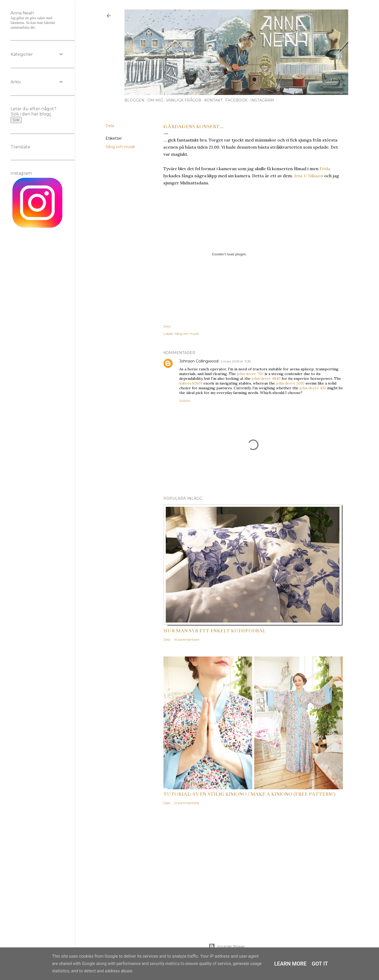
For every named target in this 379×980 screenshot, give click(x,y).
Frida (325, 169)
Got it (320, 964)
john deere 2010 (290, 383)
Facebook (236, 100)
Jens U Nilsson (309, 176)
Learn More (290, 964)
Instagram (262, 100)
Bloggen (134, 100)
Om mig (155, 100)
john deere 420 (313, 388)
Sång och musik (120, 147)
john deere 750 (250, 374)
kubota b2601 (191, 383)
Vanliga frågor (184, 100)
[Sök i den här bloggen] (31, 114)
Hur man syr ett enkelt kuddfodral (215, 631)
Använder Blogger (227, 946)
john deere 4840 (266, 378)
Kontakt (213, 100)
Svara (185, 401)
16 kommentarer (187, 640)
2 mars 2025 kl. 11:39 (236, 361)
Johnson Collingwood (199, 361)
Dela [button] (110, 126)
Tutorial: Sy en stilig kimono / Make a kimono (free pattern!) (250, 794)
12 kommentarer (187, 803)
